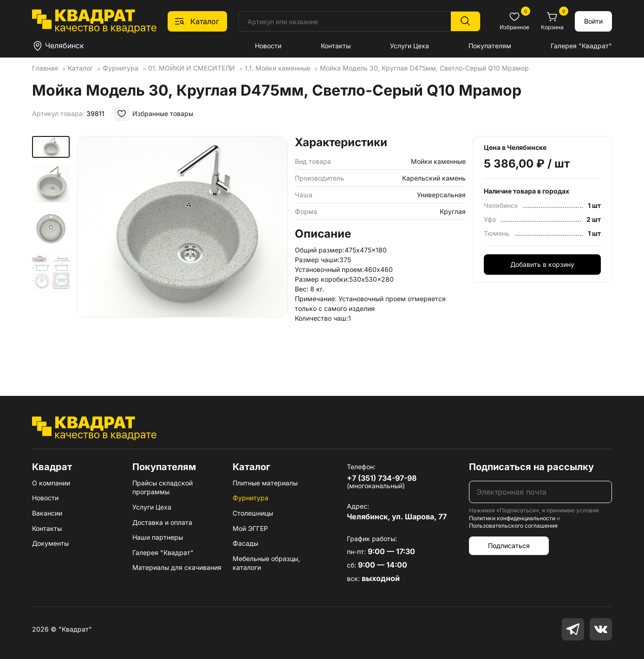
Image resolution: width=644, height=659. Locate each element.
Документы (50, 543)
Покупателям (490, 46)
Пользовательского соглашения (513, 526)
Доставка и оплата (162, 522)
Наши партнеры (158, 537)
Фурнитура (250, 498)
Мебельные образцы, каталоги (266, 563)
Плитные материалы (265, 483)
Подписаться (509, 546)
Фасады (245, 543)
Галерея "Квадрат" (581, 46)
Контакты (336, 46)
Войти (593, 21)
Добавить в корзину (542, 264)
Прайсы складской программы (163, 488)
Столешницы (253, 513)
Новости (268, 46)
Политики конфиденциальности (512, 518)
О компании (51, 483)
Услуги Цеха (410, 46)
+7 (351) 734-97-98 (382, 478)
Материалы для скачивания (177, 567)
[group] (182, 252)
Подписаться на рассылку (531, 467)
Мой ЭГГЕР (250, 528)
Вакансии (47, 513)
